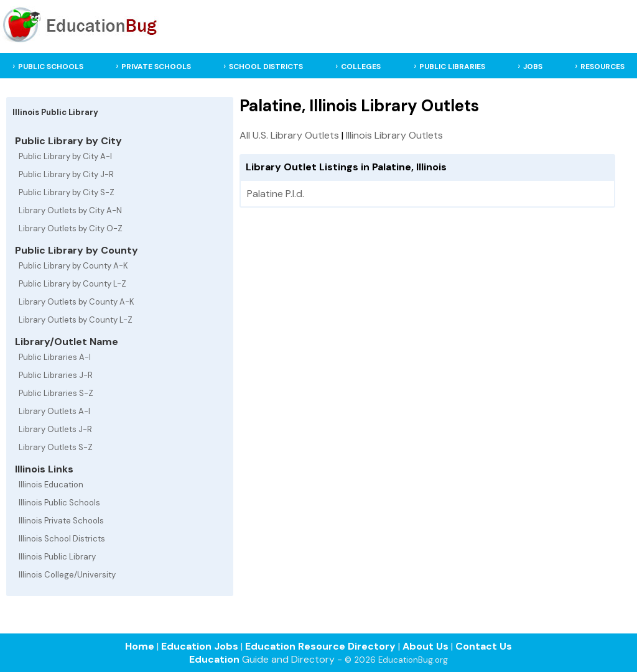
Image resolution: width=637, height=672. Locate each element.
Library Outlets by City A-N (70, 210)
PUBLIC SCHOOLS (51, 67)
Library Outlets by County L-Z (76, 320)
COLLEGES (361, 67)
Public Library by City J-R (66, 174)
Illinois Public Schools (59, 503)
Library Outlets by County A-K (77, 302)
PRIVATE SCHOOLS (156, 67)
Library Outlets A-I (54, 411)
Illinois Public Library (57, 557)
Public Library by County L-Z (72, 284)
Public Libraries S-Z (56, 393)
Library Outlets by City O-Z (71, 228)
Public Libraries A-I (55, 357)
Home (140, 646)
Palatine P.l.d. (276, 194)
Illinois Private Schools (61, 521)
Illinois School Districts (62, 539)
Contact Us (484, 646)
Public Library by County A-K (73, 266)
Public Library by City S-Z (67, 192)
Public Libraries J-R (56, 375)
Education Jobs (200, 646)
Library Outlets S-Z (56, 447)
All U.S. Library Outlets (289, 135)
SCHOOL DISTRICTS (266, 67)
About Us (425, 646)
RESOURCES (602, 67)
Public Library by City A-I (65, 156)
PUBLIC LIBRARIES (452, 67)
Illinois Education (51, 485)
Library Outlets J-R (55, 429)
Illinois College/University (67, 575)
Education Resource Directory (320, 646)
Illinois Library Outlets (394, 135)
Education (214, 659)
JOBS (533, 67)
